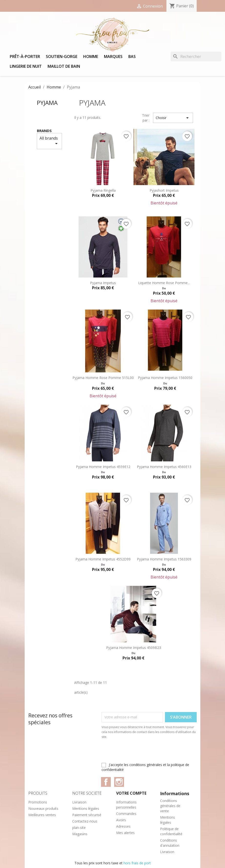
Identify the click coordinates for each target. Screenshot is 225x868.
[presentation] (142, 753)
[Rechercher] (196, 56)
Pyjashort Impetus (164, 190)
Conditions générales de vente (170, 806)
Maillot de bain (64, 66)
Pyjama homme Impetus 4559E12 (103, 467)
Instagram (119, 782)
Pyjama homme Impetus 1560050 (165, 378)
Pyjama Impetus (103, 283)
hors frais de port (137, 863)
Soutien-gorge (62, 56)
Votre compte (131, 793)
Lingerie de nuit (26, 66)
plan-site (79, 828)
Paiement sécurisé (87, 815)
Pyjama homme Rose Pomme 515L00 (103, 378)
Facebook (106, 782)
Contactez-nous (85, 821)
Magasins (80, 834)
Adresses (123, 826)
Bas (132, 56)
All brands (49, 141)
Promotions (38, 802)
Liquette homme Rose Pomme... (164, 283)
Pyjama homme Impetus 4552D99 (103, 559)
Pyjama (47, 103)
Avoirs (121, 820)
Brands (44, 131)
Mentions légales (86, 808)
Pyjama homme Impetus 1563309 (164, 559)
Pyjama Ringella (103, 190)
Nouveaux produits (43, 808)
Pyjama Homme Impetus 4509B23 (134, 648)
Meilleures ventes (42, 815)
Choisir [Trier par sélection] (173, 118)
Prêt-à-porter (25, 56)
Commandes (126, 814)
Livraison (79, 802)
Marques (113, 56)
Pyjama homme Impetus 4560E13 (164, 467)
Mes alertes (125, 833)
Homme (91, 56)
